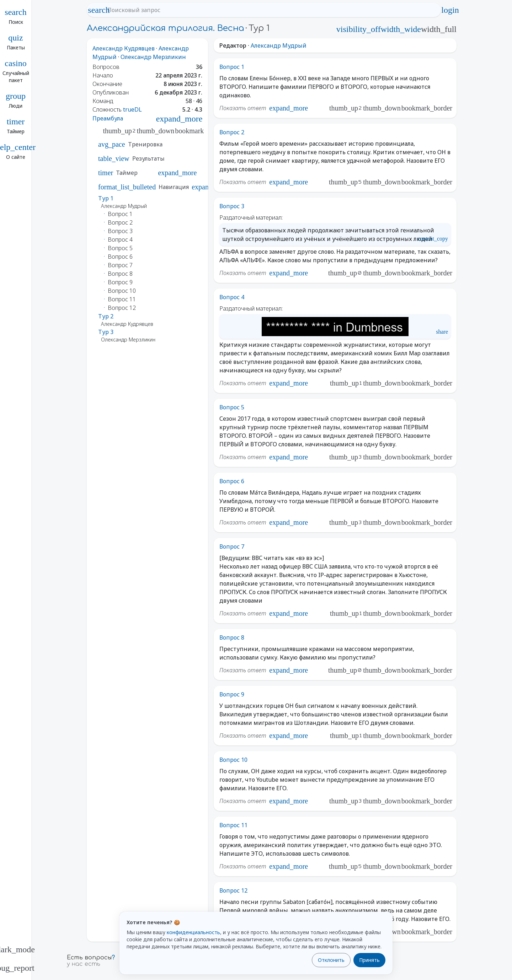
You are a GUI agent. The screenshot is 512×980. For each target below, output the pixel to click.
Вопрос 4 (232, 297)
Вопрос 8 (232, 637)
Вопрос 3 (232, 206)
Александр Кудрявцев (124, 48)
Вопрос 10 (233, 760)
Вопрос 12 (233, 890)
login (450, 10)
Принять (369, 960)
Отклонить (331, 960)
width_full (439, 29)
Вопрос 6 (232, 481)
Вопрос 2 (232, 132)
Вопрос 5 (232, 407)
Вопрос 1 (232, 67)
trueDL (132, 109)
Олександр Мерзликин (153, 57)
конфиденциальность (193, 932)
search (99, 10)
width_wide (401, 29)
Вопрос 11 (233, 825)
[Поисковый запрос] (270, 10)
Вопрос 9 (232, 694)
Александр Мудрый (279, 45)
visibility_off (359, 29)
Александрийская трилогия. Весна (165, 28)
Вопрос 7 (232, 546)
